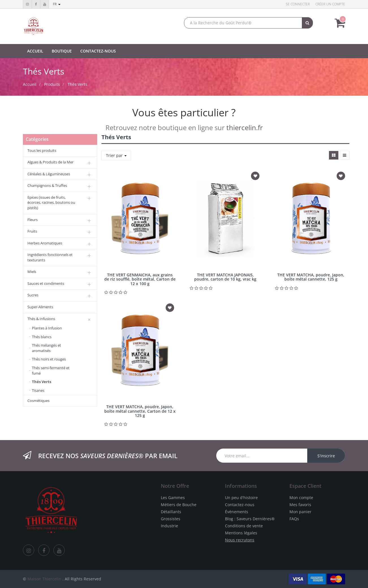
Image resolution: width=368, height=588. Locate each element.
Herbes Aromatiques (45, 243)
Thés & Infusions (41, 319)
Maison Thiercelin (44, 579)
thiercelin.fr (245, 127)
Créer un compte (330, 4)
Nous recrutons (240, 540)
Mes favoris (300, 505)
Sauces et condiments (46, 283)
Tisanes (38, 390)
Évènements (237, 512)
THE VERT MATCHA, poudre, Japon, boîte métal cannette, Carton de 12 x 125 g (140, 411)
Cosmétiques (38, 401)
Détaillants (171, 512)
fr (57, 4)
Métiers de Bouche (179, 505)
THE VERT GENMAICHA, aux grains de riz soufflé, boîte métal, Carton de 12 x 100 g (140, 279)
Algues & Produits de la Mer (50, 162)
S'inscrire (326, 456)
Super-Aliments (40, 307)
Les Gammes (173, 498)
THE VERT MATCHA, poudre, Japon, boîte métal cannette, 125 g (311, 277)
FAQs (294, 519)
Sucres (33, 295)
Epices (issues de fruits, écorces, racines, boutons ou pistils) (51, 203)
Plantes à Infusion (47, 328)
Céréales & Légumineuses (49, 174)
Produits (52, 84)
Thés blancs (42, 337)
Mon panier (300, 512)
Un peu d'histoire (241, 498)
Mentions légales (241, 533)
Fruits (32, 231)
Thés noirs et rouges (49, 359)
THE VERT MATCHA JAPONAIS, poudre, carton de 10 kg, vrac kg (225, 277)
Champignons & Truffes (47, 185)
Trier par (116, 155)
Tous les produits (42, 150)
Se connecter (298, 4)
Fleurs (33, 220)
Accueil (30, 84)
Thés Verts (77, 84)
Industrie (169, 526)
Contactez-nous (240, 505)
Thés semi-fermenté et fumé (51, 370)
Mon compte (301, 498)
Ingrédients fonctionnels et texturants (50, 257)
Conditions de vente (244, 526)
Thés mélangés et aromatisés (46, 348)
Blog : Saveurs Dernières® (250, 519)
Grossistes (171, 519)
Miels (32, 272)
